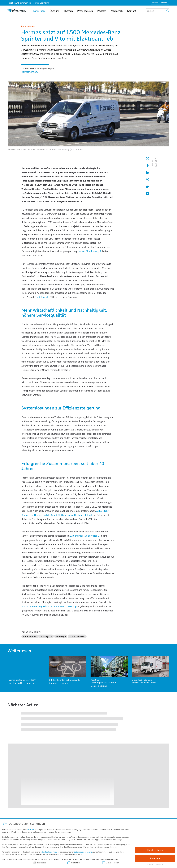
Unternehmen (28, 26)
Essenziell (40, 863)
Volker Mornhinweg (89, 251)
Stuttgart (50, 69)
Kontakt (132, 11)
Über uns (55, 11)
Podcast (102, 11)
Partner (31, 829)
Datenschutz (151, 865)
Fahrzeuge (61, 636)
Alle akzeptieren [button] (155, 850)
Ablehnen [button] (155, 858)
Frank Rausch (41, 297)
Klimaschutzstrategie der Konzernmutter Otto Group (49, 606)
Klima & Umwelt (77, 636)
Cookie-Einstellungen (51, 852)
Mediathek (117, 11)
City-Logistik (46, 636)
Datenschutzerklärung (83, 852)
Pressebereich (85, 11)
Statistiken (74, 863)
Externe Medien (111, 863)
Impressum (160, 865)
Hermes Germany (30, 72)
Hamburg (40, 69)
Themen (68, 11)
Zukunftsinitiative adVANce (83, 536)
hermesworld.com (159, 3)
